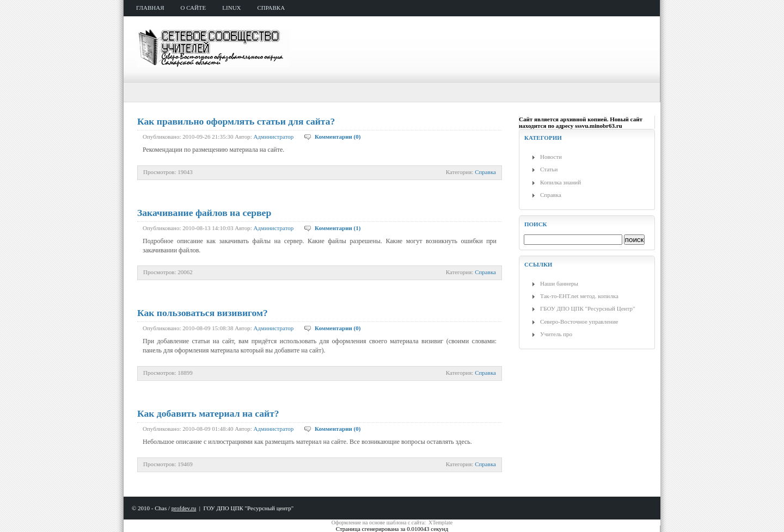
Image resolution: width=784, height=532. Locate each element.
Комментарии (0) (338, 137)
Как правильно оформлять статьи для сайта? (236, 121)
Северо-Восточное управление (579, 321)
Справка (485, 172)
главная (150, 8)
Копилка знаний (561, 182)
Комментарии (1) (338, 228)
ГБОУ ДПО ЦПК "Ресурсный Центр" (587, 308)
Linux (231, 8)
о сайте (194, 8)
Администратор (274, 137)
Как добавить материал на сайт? (208, 413)
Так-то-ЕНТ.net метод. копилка (579, 296)
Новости (551, 157)
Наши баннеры (559, 283)
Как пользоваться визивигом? (203, 313)
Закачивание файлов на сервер (204, 213)
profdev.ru (184, 508)
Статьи (549, 169)
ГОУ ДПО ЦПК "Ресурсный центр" (248, 508)
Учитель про (556, 334)
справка (271, 8)
